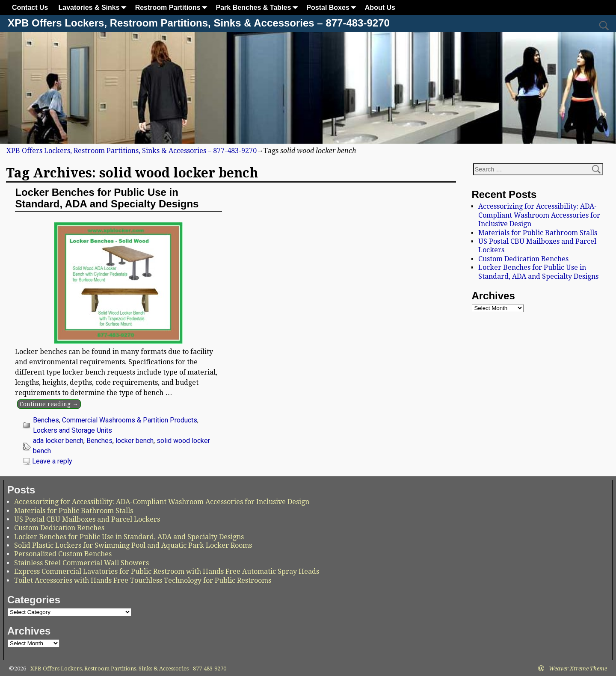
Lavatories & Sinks (94, 7)
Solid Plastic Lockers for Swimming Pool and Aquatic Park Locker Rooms (133, 545)
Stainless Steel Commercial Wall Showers (81, 563)
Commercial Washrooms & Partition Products (130, 420)
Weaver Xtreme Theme (578, 669)
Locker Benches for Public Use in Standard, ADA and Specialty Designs (107, 198)
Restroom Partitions (173, 7)
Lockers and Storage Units (73, 430)
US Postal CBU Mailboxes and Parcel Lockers (87, 519)
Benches (46, 420)
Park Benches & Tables (259, 7)
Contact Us (30, 7)
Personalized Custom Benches (63, 554)
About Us (380, 7)
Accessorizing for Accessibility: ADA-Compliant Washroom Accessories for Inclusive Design (539, 215)
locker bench (135, 441)
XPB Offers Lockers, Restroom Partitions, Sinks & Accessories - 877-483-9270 (128, 669)
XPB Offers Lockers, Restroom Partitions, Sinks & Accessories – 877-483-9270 (199, 23)
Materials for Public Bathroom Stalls (538, 233)
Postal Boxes (333, 7)
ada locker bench (58, 441)
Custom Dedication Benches (523, 259)
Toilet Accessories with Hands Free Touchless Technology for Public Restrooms (143, 580)
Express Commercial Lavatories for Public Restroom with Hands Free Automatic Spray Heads (167, 571)
